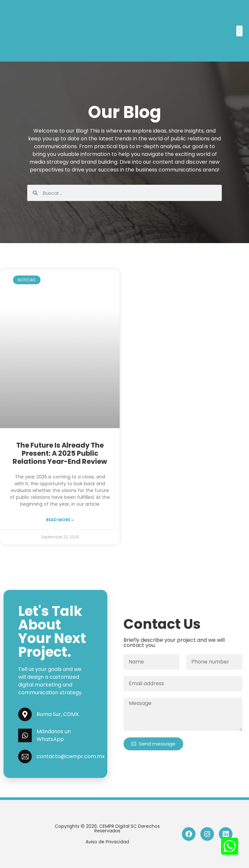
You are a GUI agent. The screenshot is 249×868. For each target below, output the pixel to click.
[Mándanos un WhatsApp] (25, 735)
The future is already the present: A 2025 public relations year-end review (60, 453)
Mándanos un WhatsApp (54, 735)
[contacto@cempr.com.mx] (25, 757)
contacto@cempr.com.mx (71, 756)
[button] (239, 31)
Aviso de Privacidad (107, 842)
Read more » (60, 520)
